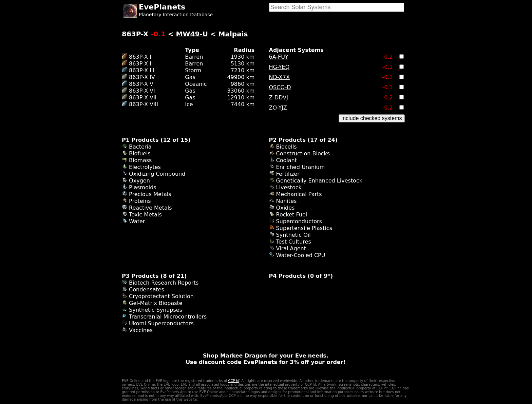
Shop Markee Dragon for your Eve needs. (266, 356)
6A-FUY (279, 57)
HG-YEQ (279, 67)
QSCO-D (280, 87)
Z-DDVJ (279, 98)
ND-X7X (279, 77)
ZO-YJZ (278, 108)
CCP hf (233, 381)
